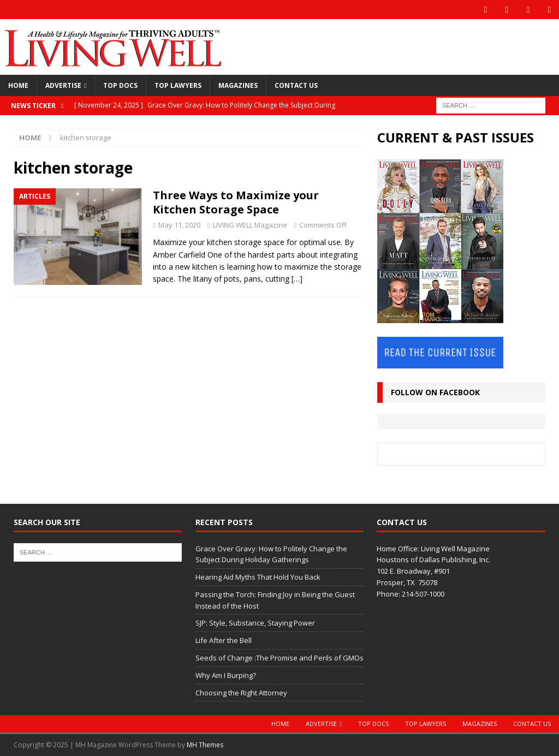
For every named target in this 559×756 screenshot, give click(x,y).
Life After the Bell (224, 640)
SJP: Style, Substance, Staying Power (255, 623)
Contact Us (296, 85)
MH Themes (205, 745)
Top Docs (120, 85)
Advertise (63, 85)
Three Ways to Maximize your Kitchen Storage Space (236, 202)
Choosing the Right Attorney (241, 693)
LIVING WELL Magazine (250, 225)
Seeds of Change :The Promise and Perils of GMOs (279, 658)
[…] (297, 279)
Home (18, 85)
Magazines (238, 85)
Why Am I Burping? (226, 675)
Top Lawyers (178, 85)
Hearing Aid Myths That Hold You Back (258, 577)
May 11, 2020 (179, 225)
